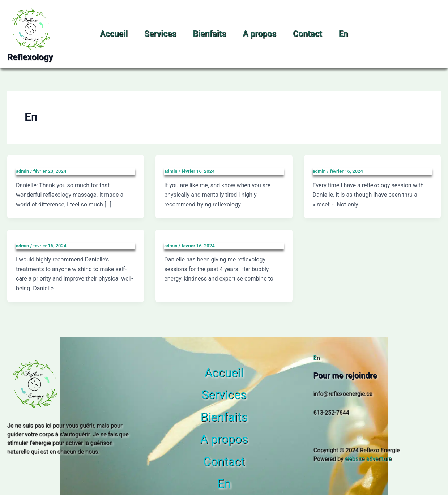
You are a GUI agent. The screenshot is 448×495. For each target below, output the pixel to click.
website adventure (368, 459)
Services (160, 34)
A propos (259, 34)
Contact (308, 34)
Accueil (114, 34)
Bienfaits (209, 34)
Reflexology (30, 57)
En (344, 34)
